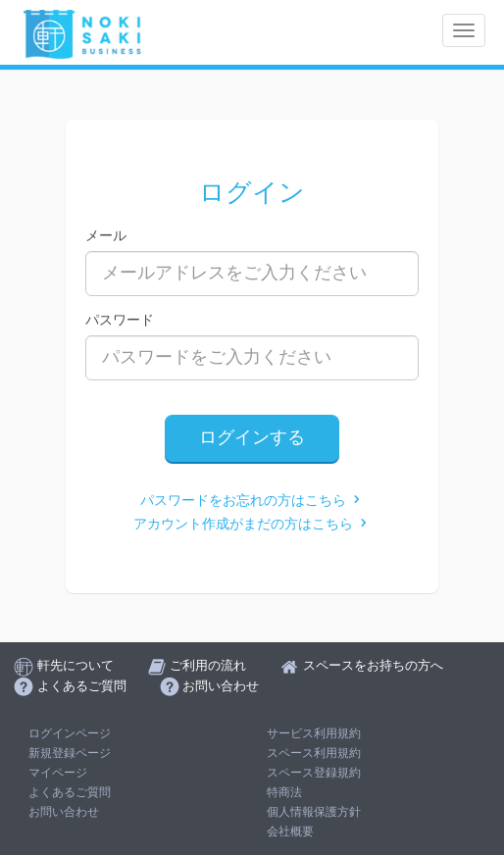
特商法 (284, 792)
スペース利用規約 (314, 753)
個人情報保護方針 (314, 812)
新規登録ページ (70, 753)
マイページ (58, 773)
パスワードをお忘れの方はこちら (252, 501)
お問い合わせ (64, 812)
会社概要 (290, 831)
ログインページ (70, 733)
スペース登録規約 (314, 773)
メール (106, 235)
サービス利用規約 (314, 733)
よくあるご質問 (70, 792)
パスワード (120, 320)
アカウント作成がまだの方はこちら (252, 524)
